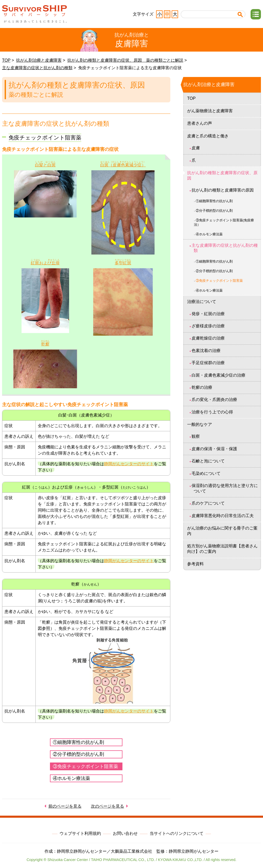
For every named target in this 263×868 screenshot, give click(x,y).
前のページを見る (65, 806)
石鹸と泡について (208, 461)
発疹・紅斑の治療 (208, 314)
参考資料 (195, 564)
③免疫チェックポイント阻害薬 (85, 766)
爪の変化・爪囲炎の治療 (214, 400)
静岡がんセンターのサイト (129, 464)
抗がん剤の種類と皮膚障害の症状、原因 (222, 175)
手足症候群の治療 (208, 363)
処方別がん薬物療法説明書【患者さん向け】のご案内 (222, 549)
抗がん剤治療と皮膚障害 (39, 60)
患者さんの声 (200, 123)
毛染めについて (206, 473)
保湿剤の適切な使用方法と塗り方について (225, 488)
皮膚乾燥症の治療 (208, 338)
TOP (6, 60)
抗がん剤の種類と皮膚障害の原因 (223, 190)
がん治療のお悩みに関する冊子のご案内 (222, 531)
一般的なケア (200, 424)
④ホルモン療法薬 (71, 778)
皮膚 (196, 148)
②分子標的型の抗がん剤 (78, 754)
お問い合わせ (125, 833)
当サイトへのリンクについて (177, 833)
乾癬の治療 (202, 387)
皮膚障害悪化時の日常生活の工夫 (223, 516)
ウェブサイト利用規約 (80, 833)
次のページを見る (107, 806)
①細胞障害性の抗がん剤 (78, 742)
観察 (196, 436)
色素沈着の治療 (206, 351)
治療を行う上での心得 (212, 412)
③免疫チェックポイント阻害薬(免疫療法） (224, 222)
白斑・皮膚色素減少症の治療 (218, 375)
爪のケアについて (208, 503)
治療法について (202, 302)
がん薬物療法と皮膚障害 (210, 111)
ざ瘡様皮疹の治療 (208, 326)
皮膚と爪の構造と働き (208, 136)
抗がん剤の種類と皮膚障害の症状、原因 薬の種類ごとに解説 (125, 60)
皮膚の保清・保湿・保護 (214, 449)
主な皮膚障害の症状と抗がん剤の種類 (37, 68)
